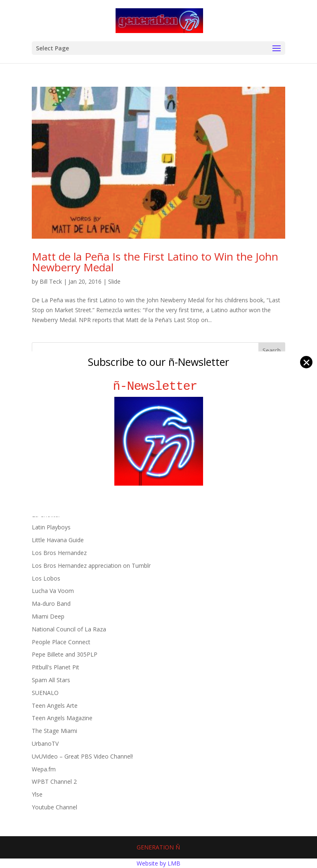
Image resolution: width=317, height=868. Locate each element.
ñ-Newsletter (159, 386)
